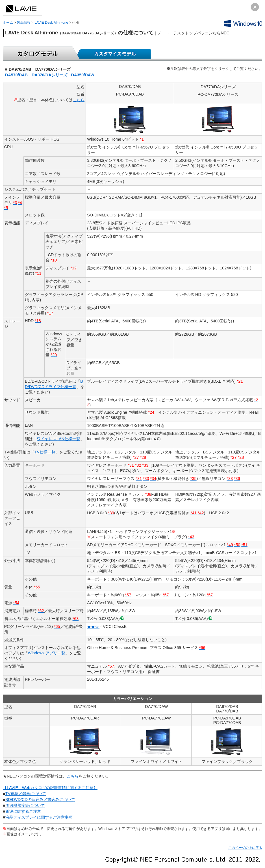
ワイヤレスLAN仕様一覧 (58, 439)
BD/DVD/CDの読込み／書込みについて (40, 800)
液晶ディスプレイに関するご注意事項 (39, 817)
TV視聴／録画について (26, 794)
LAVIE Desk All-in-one (51, 23)
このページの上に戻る (245, 848)
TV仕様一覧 (45, 452)
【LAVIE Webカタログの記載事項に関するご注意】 (50, 788)
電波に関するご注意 (23, 811)
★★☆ (93, 626)
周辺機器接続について (25, 805)
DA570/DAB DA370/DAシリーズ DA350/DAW (50, 75)
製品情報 (24, 23)
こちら (79, 100)
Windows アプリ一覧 (47, 653)
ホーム (8, 23)
